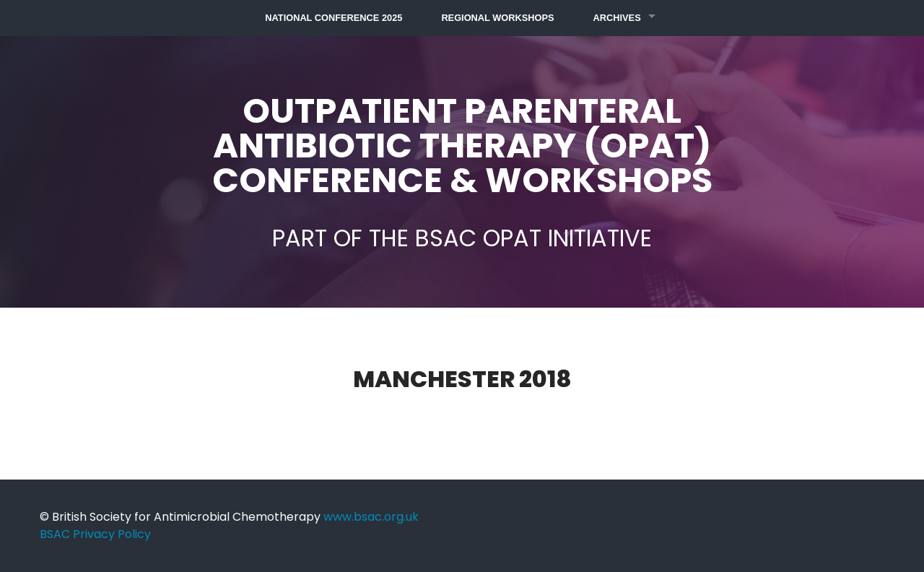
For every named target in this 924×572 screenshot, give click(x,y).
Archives (617, 18)
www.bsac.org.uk (371, 517)
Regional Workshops (497, 18)
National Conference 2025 (334, 18)
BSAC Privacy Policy (95, 534)
